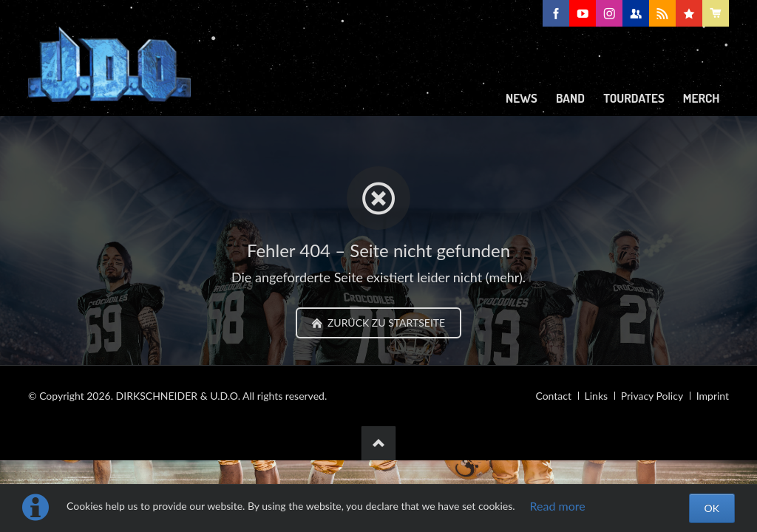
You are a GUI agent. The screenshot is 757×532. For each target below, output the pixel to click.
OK (712, 508)
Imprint (713, 396)
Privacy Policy (652, 396)
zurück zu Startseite (385, 323)
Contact (553, 396)
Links (597, 396)
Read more (558, 506)
